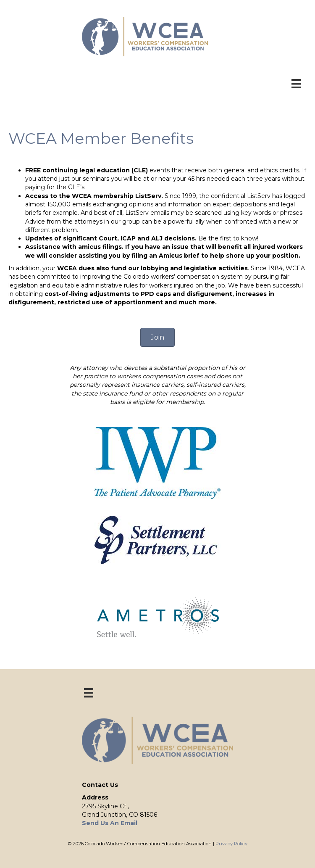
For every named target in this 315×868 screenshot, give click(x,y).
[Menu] (296, 84)
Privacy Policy (231, 844)
